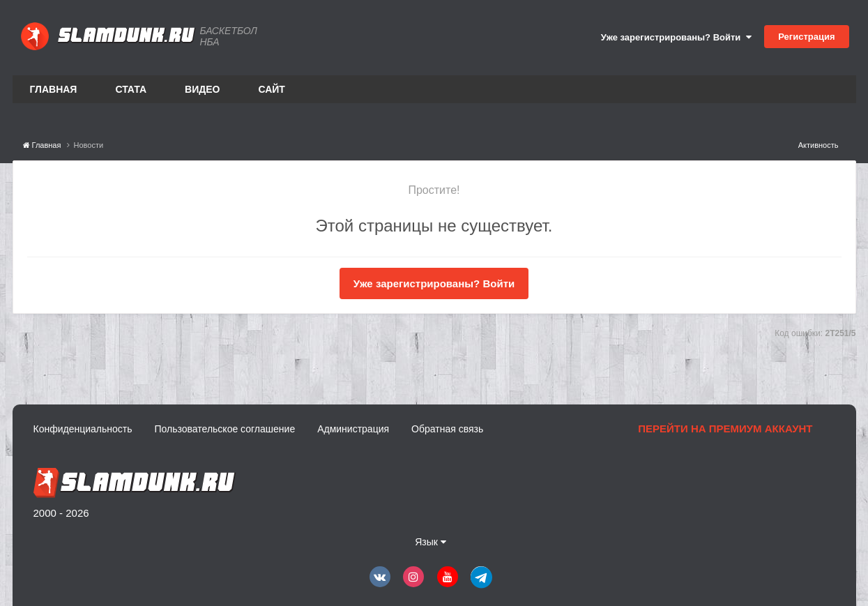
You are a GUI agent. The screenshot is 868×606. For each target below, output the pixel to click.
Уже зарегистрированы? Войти (676, 37)
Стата (131, 89)
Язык (431, 542)
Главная (54, 89)
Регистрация (806, 37)
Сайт (272, 89)
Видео (202, 89)
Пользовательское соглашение (225, 429)
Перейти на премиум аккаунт (725, 429)
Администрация (353, 429)
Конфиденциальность (83, 429)
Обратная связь (447, 429)
